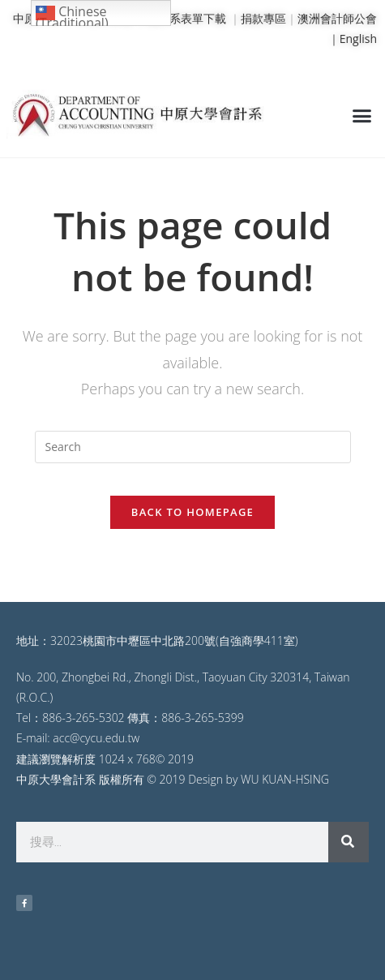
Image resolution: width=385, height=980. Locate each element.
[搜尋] (349, 842)
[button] (362, 115)
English (358, 39)
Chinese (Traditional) (72, 14)
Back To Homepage (192, 512)
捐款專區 (263, 18)
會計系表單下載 (186, 18)
